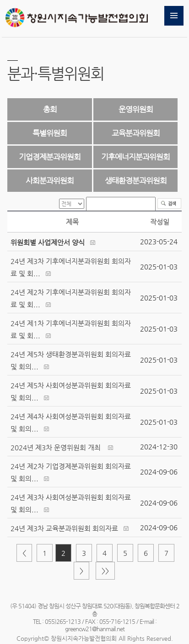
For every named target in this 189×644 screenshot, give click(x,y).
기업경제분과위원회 (50, 157)
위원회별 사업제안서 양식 (48, 242)
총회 (50, 109)
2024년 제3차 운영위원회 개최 (57, 447)
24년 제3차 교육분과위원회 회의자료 (64, 528)
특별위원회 (50, 133)
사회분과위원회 (50, 180)
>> (105, 571)
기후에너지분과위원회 (135, 157)
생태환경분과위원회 (136, 180)
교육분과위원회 (136, 133)
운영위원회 (136, 109)
